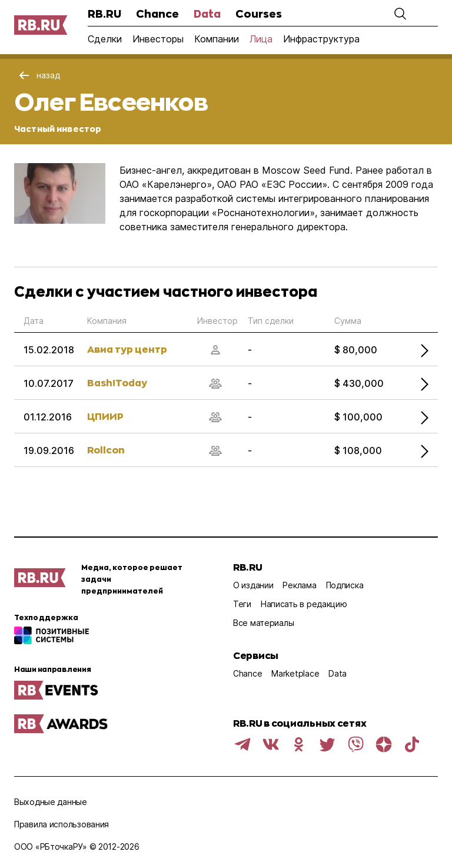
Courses (259, 14)
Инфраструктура (321, 39)
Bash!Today (117, 382)
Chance (157, 14)
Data (207, 14)
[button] (400, 14)
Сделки (105, 39)
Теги (242, 604)
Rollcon (106, 450)
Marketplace (295, 673)
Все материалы (263, 623)
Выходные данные (51, 802)
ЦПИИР (105, 416)
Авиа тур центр (127, 349)
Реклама (299, 585)
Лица (261, 39)
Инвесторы (158, 39)
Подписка (345, 585)
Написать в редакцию (304, 604)
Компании (217, 39)
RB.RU (104, 14)
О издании (253, 585)
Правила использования (62, 824)
